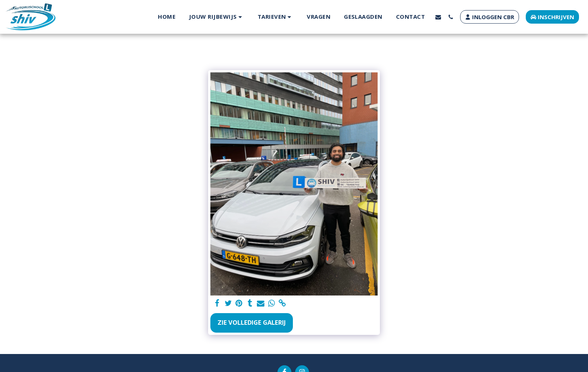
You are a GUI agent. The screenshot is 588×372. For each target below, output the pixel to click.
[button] (217, 17)
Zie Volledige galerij (252, 322)
